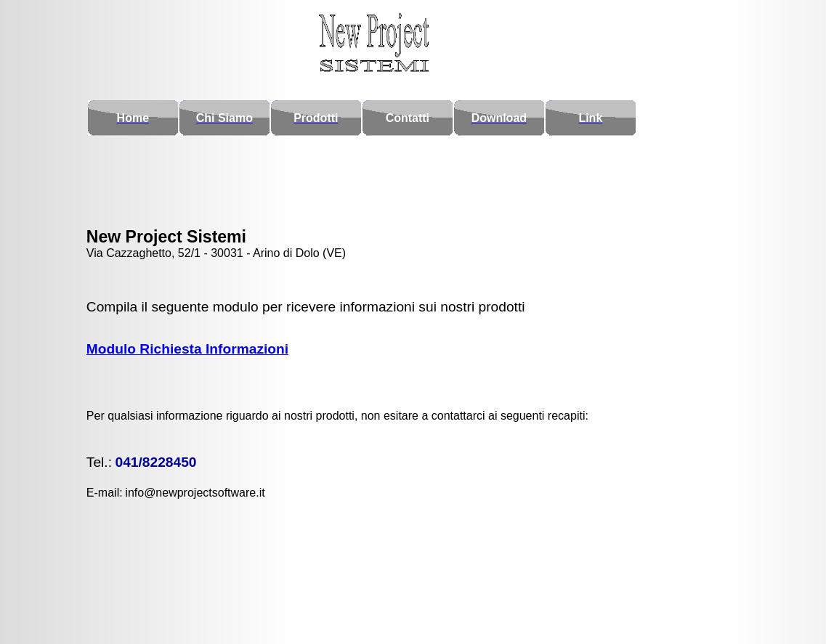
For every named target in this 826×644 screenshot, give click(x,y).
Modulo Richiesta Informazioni (187, 342)
